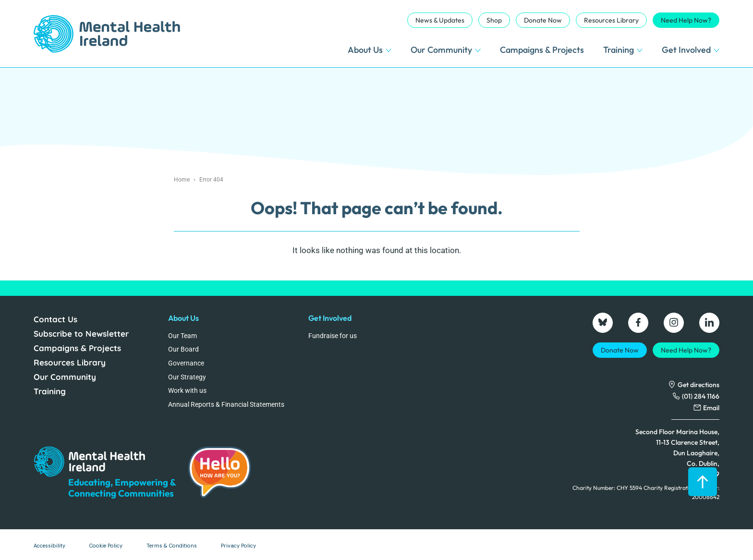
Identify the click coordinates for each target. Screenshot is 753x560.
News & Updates (440, 20)
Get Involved (691, 50)
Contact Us (55, 319)
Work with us (187, 390)
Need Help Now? (686, 20)
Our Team (182, 336)
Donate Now (543, 20)
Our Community (446, 50)
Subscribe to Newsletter (81, 334)
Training (623, 50)
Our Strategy (187, 377)
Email (711, 408)
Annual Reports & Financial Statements (226, 404)
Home (182, 180)
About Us (370, 50)
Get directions (698, 385)
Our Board (183, 349)
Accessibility (49, 546)
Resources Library (611, 20)
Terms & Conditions (172, 546)
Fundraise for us (333, 336)
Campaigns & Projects (542, 50)
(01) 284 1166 (701, 396)
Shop (494, 20)
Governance (186, 363)
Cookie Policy (106, 546)
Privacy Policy (238, 546)
